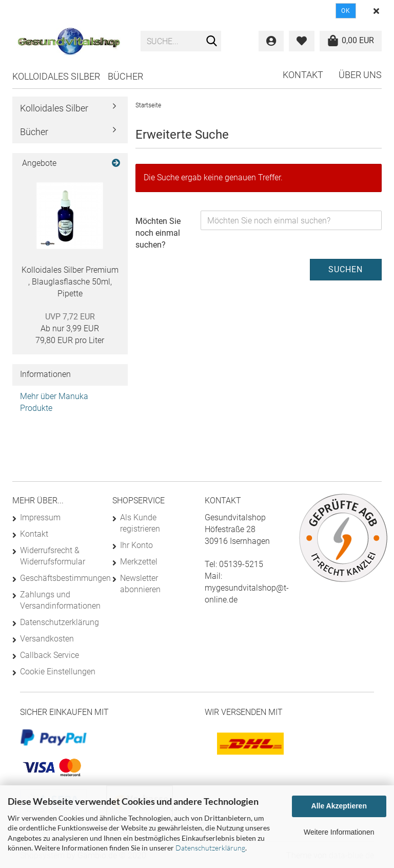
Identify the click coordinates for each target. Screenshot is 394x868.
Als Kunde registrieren (140, 523)
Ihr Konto (136, 545)
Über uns (360, 75)
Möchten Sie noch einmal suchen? (158, 233)
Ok (346, 11)
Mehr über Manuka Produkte (54, 402)
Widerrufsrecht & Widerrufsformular (53, 556)
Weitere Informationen (339, 832)
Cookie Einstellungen (58, 672)
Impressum (40, 517)
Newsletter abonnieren (140, 584)
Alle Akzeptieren (339, 806)
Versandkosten (47, 639)
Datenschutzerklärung (210, 848)
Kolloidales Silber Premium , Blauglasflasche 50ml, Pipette (70, 282)
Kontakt (303, 75)
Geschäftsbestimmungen (58, 578)
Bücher (125, 76)
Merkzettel (139, 562)
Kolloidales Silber (56, 76)
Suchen (346, 269)
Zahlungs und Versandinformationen (58, 600)
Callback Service (50, 655)
